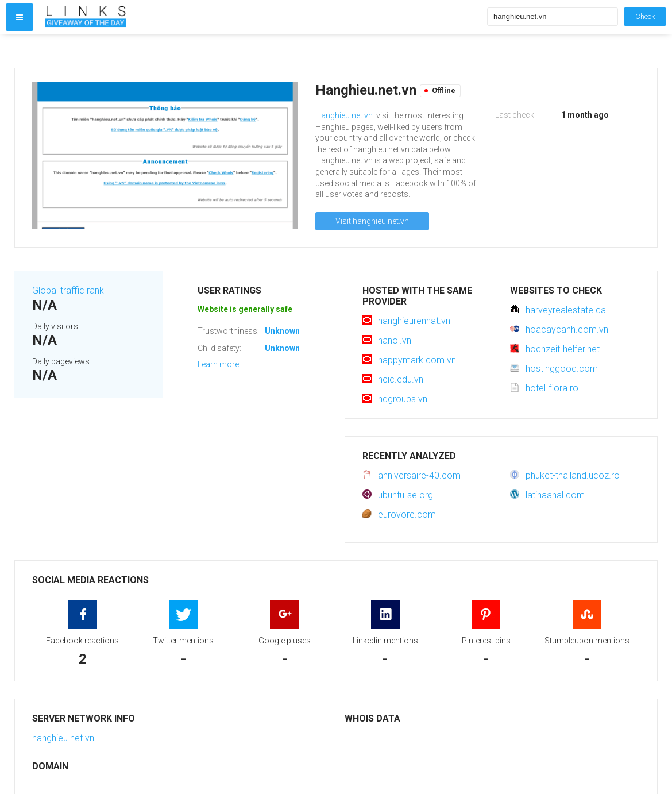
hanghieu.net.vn (63, 738)
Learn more (218, 364)
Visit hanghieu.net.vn (372, 221)
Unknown (282, 331)
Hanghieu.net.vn (344, 115)
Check (645, 16)
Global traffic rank (68, 290)
